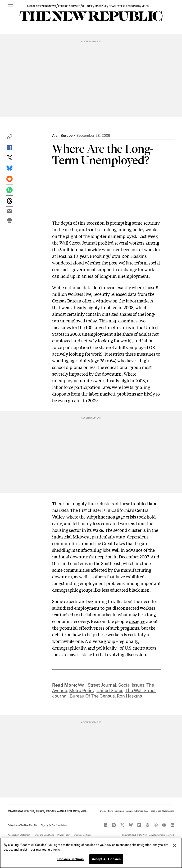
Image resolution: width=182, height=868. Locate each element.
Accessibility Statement (19, 835)
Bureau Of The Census (92, 696)
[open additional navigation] (10, 7)
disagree (137, 621)
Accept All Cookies (106, 859)
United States (110, 691)
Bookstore (120, 811)
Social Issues (131, 685)
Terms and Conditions (44, 835)
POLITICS (63, 6)
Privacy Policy (64, 835)
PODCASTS (134, 6)
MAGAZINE (101, 6)
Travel (111, 811)
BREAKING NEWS (47, 6)
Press (152, 811)
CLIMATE (75, 6)
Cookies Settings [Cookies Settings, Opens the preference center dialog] (71, 859)
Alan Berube (62, 135)
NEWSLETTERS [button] (117, 6)
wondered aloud (68, 263)
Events (103, 811)
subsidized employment (76, 608)
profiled (106, 243)
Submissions (168, 811)
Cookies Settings (82, 835)
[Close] (174, 845)
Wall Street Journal (97, 685)
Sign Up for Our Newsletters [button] (54, 825)
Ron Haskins (129, 696)
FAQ (146, 811)
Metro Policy (82, 691)
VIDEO (145, 6)
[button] (9, 138)
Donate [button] (129, 811)
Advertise (139, 811)
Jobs (159, 811)
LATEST (31, 6)
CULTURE (87, 6)
